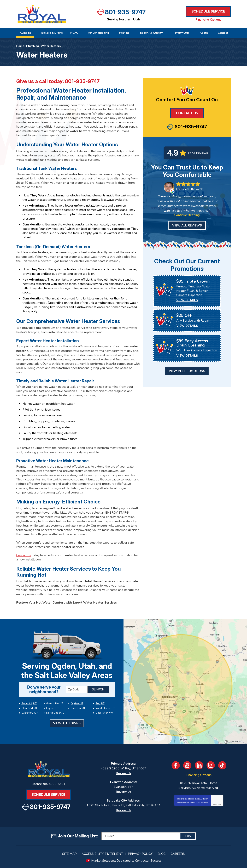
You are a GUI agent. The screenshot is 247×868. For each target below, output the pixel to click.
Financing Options (208, 20)
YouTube (187, 765)
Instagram (211, 765)
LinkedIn (199, 765)
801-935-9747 (125, 12)
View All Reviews (187, 225)
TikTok (222, 765)
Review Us (124, 773)
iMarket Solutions (103, 861)
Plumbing (33, 46)
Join (188, 836)
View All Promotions (187, 371)
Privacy (214, 805)
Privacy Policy (189, 802)
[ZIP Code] (77, 690)
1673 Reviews (198, 153)
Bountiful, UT (29, 704)
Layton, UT (52, 708)
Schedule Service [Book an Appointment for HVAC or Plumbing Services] (208, 11)
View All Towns (67, 723)
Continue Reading (187, 215)
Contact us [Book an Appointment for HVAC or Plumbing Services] (23, 555)
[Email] (149, 836)
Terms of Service (200, 802)
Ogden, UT (77, 704)
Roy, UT (100, 704)
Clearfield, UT (29, 708)
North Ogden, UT (56, 713)
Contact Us (187, 113)
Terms (220, 805)
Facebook (176, 765)
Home (20, 46)
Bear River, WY (105, 713)
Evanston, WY (30, 713)
